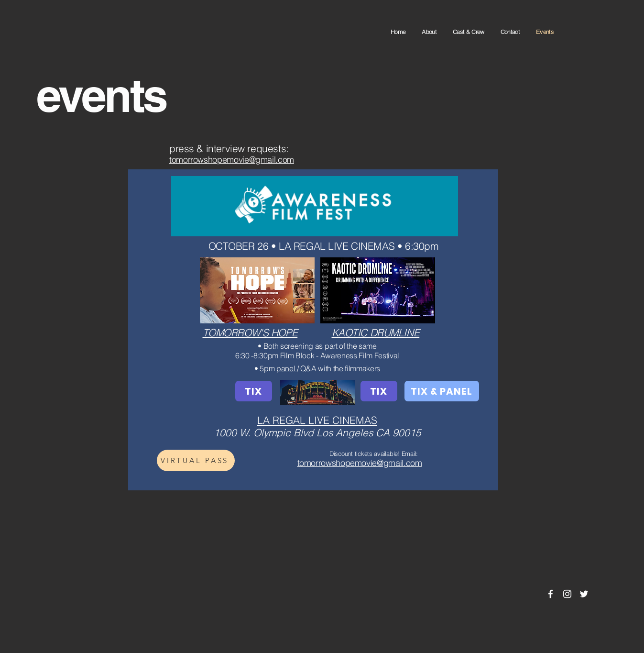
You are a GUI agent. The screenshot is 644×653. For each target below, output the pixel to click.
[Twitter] (584, 594)
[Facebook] (551, 594)
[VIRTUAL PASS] (196, 460)
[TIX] (254, 391)
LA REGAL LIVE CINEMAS (317, 420)
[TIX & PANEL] (442, 391)
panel (287, 368)
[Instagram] (567, 594)
